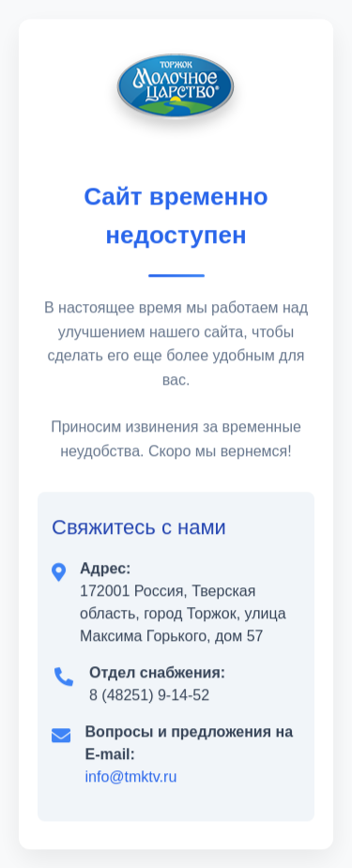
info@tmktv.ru (131, 777)
